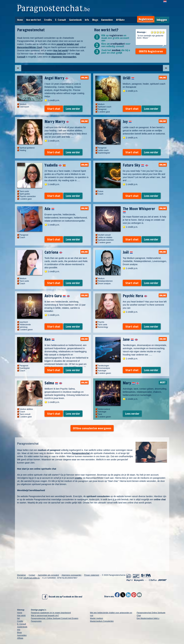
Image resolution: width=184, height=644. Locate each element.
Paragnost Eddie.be (56, 54)
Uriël (129, 78)
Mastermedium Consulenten (102, 621)
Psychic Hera (135, 296)
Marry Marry (57, 122)
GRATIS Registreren (151, 51)
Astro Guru (57, 296)
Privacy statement (92, 575)
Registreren (146, 19)
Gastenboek (75, 20)
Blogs (95, 20)
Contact (32, 575)
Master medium (97, 618)
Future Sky (136, 165)
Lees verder (73, 109)
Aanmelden (107, 20)
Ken (50, 339)
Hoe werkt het (34, 20)
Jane (130, 339)
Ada (50, 209)
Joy (127, 122)
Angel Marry (56, 78)
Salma (53, 383)
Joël (128, 252)
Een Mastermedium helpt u (148, 618)
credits (78, 478)
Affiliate (120, 20)
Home (20, 20)
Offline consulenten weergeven (92, 428)
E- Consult (61, 20)
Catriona (53, 252)
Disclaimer (22, 575)
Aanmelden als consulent (48, 575)
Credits (48, 20)
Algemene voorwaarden (72, 575)
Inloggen (162, 20)
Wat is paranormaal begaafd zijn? (45, 616)
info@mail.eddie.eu (32, 578)
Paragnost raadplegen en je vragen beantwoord (51, 613)
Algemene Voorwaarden (64, 57)
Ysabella (55, 165)
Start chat (54, 109)
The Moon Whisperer (139, 210)
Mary (131, 383)
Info (87, 20)
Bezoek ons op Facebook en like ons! (62, 597)
